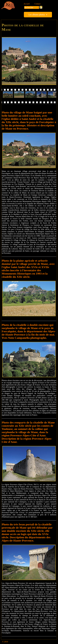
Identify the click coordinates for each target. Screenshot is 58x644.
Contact (38, 4)
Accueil (27, 4)
